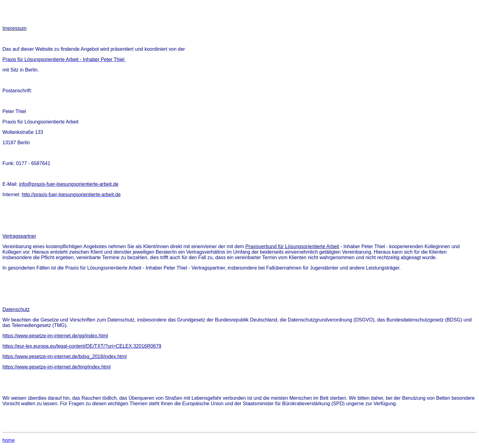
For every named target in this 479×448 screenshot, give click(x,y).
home (9, 440)
